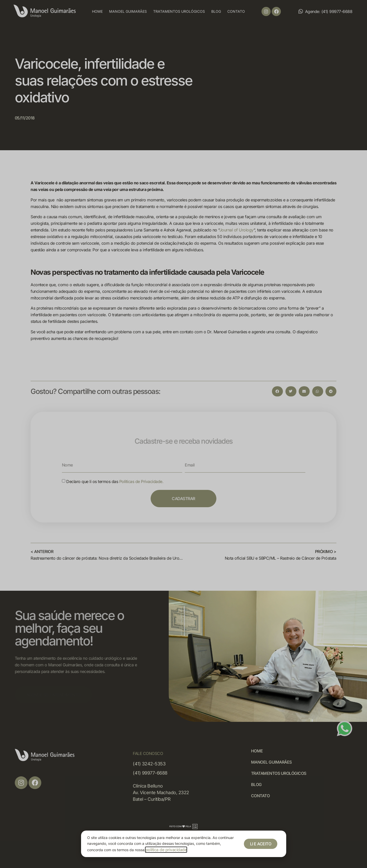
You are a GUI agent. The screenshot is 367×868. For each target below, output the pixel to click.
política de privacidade (166, 850)
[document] (183, 434)
